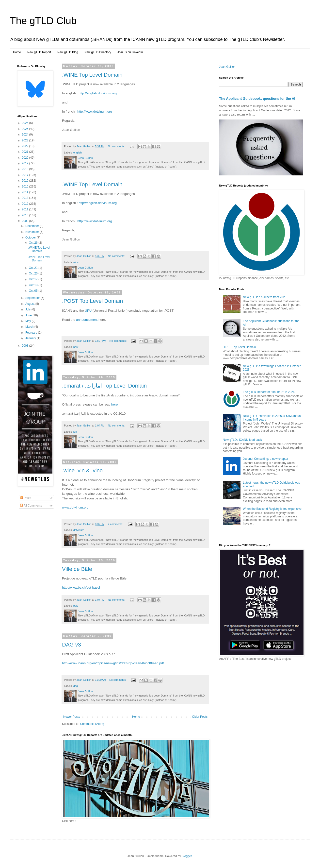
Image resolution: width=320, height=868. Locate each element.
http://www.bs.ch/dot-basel (81, 587)
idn (75, 432)
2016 (26, 181)
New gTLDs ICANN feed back (242, 440)
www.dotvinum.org (75, 507)
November (33, 232)
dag (76, 686)
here (114, 404)
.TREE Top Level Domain (239, 347)
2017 (26, 175)
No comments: (117, 146)
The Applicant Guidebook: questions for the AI (257, 99)
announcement (87, 320)
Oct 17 (34, 279)
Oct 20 (34, 273)
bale (76, 606)
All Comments (31, 506)
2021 (26, 152)
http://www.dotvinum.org (95, 111)
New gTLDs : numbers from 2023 (265, 297)
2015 (26, 187)
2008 (26, 346)
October (31, 238)
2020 (26, 158)
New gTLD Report (39, 52)
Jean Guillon (227, 67)
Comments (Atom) (92, 724)
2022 (26, 146)
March (30, 327)
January (31, 338)
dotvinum (79, 530)
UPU (88, 311)
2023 (26, 140)
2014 (26, 192)
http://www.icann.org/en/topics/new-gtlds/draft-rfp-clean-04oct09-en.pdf (113, 663)
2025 (26, 129)
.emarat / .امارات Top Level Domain (104, 386)
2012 (26, 204)
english (78, 153)
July (28, 309)
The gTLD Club (43, 21)
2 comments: (116, 524)
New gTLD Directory (98, 52)
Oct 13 (34, 285)
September (33, 298)
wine (76, 262)
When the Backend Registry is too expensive (272, 509)
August (30, 304)
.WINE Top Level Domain (92, 75)
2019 (26, 163)
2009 (26, 221)
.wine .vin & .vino (82, 470)
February (32, 333)
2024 (26, 135)
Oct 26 (34, 243)
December (33, 226)
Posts (25, 498)
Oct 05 (34, 291)
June (29, 315)
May (29, 321)
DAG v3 (72, 645)
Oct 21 (34, 268)
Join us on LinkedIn (130, 52)
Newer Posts (72, 717)
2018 (26, 169)
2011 (26, 209)
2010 (26, 215)
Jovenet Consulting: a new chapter (266, 459)
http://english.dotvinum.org (98, 93)
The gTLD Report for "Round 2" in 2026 (269, 392)
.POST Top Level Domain (92, 301)
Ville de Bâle (77, 569)
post (76, 347)
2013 (26, 198)
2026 (26, 123)
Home (17, 52)
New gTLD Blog (68, 52)
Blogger (187, 856)
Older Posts (200, 717)
